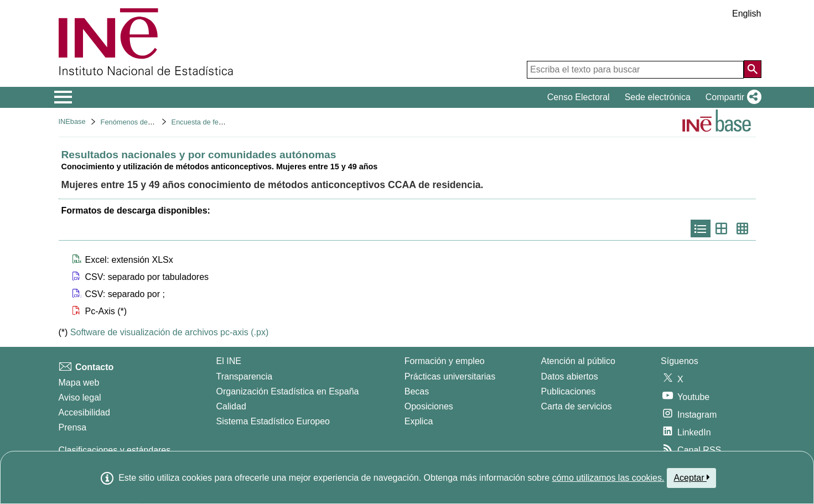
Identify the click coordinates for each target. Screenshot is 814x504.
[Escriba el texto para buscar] (635, 70)
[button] (731, 97)
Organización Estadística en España (288, 391)
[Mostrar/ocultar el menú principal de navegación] (63, 97)
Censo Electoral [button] (579, 97)
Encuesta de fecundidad (209, 122)
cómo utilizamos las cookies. (608, 478)
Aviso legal (80, 398)
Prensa (73, 427)
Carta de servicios (577, 406)
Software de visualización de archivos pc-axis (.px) (169, 332)
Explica (419, 421)
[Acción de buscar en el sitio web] (753, 69)
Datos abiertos (570, 376)
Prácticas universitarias (450, 376)
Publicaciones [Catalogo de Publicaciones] (569, 391)
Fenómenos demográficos (142, 122)
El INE (229, 361)
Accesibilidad (84, 412)
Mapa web (79, 383)
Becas (417, 391)
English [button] (746, 14)
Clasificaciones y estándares (115, 450)
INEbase (72, 121)
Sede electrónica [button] (658, 97)
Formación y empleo (445, 361)
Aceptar (691, 477)
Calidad (231, 406)
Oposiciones (429, 406)
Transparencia (245, 376)
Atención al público (578, 361)
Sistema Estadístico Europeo (273, 421)
